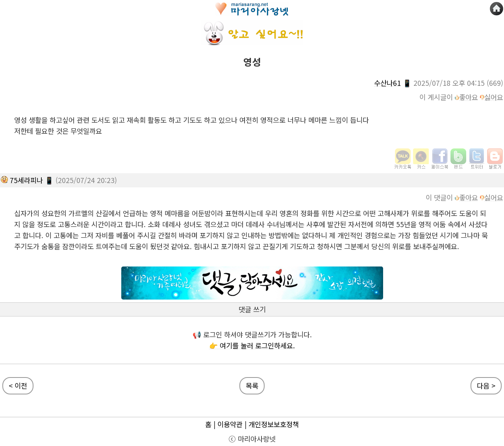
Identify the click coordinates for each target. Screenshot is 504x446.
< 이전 (18, 386)
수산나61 (387, 83)
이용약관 (230, 424)
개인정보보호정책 (274, 424)
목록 (252, 386)
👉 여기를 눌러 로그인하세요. (252, 345)
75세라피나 (26, 180)
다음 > (486, 386)
